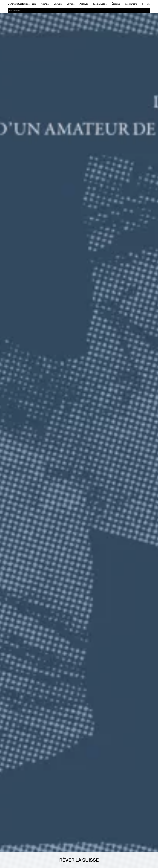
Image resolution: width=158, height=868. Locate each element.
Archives (84, 4)
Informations (131, 4)
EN (149, 4)
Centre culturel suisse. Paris (22, 4)
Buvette (71, 4)
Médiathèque (100, 4)
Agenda (45, 4)
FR (144, 4)
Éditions (116, 4)
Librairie (58, 4)
